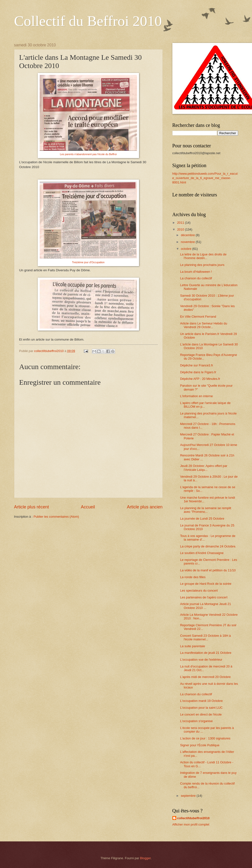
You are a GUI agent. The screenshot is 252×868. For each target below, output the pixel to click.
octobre (187, 249)
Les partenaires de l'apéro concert (204, 597)
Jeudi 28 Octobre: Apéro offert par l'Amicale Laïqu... (204, 468)
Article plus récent (32, 507)
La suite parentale (193, 646)
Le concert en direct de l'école (201, 714)
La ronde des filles (193, 577)
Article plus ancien (145, 507)
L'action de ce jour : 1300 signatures (205, 738)
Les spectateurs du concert (199, 590)
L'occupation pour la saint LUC (201, 708)
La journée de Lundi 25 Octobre (202, 519)
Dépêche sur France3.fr (197, 365)
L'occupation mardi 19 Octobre (201, 701)
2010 (181, 229)
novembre (188, 242)
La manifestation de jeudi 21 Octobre (206, 653)
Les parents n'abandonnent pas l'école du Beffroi (88, 154)
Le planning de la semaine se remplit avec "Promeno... (206, 510)
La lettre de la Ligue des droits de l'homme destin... (203, 256)
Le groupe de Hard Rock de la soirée (206, 584)
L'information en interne (196, 396)
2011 (181, 223)
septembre (189, 796)
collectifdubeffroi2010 (193, 818)
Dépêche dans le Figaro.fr (198, 372)
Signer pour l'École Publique (200, 745)
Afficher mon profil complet (191, 824)
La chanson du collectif (196, 278)
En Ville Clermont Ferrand (198, 317)
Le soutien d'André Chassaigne (202, 553)
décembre (188, 235)
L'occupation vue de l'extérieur (201, 660)
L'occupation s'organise (196, 721)
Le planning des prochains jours (202, 265)
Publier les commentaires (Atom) (56, 517)
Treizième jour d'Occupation (88, 262)
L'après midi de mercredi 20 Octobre (205, 677)
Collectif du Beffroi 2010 (88, 21)
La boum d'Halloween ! (196, 272)
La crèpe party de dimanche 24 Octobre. (208, 546)
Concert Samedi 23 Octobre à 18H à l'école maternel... (205, 637)
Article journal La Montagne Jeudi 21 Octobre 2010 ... (206, 606)
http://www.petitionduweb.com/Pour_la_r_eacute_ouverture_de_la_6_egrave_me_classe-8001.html (205, 178)
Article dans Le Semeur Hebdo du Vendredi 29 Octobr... (204, 325)
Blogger (145, 858)
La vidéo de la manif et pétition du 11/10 (208, 570)
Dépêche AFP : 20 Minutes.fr (200, 379)
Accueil (88, 507)
